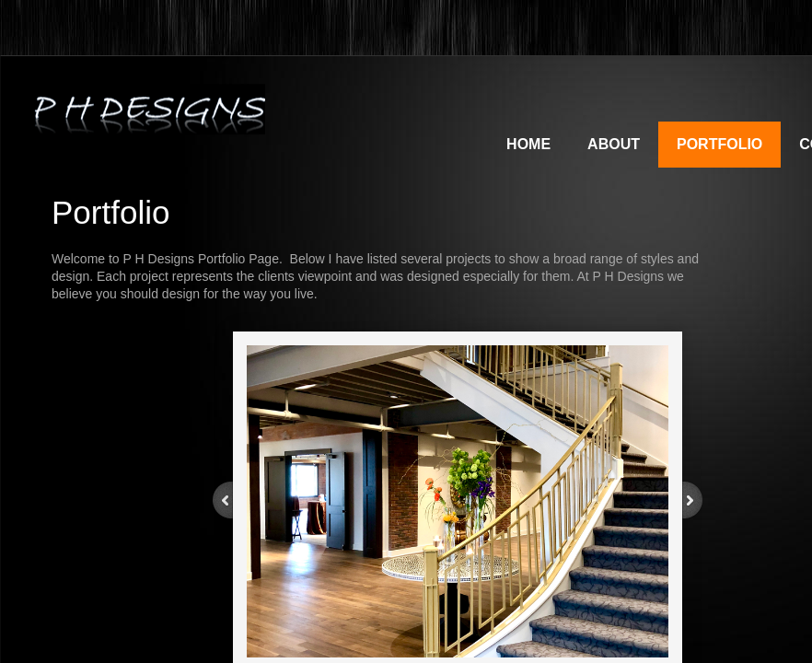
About (614, 144)
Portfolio (719, 144)
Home (528, 144)
